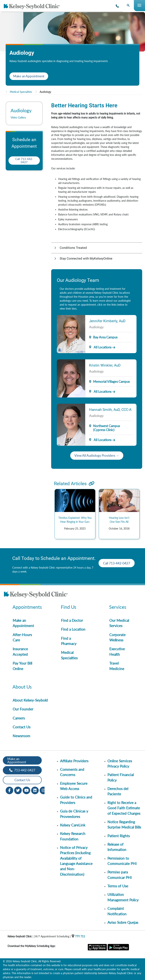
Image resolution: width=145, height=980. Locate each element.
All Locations (100, 347)
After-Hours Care (22, 637)
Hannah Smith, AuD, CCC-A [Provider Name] (110, 410)
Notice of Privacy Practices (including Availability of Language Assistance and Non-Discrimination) (76, 861)
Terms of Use (118, 886)
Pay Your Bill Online (22, 666)
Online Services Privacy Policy (120, 764)
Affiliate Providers (74, 761)
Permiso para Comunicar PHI (120, 875)
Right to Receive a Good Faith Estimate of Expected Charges (124, 808)
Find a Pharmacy (69, 641)
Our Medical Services (119, 623)
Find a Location (73, 629)
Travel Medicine (117, 666)
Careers (19, 718)
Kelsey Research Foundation (73, 836)
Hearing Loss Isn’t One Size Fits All (119, 520)
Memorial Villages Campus (111, 382)
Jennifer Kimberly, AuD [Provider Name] (107, 321)
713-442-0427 (22, 770)
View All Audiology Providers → (97, 455)
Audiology (45, 92)
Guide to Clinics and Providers (76, 800)
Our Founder (23, 709)
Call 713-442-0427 (24, 160)
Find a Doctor (72, 620)
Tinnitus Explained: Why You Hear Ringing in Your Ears (75, 520)
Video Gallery (18, 117)
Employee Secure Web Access (74, 786)
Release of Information (117, 847)
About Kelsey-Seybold (30, 700)
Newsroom (21, 736)
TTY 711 (78, 936)
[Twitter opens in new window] (18, 790)
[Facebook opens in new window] (9, 790)
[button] (97, 248)
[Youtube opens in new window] (26, 790)
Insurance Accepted (20, 651)
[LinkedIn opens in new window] (35, 790)
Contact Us (22, 727)
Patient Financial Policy (121, 777)
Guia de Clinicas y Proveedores (74, 814)
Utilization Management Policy (123, 897)
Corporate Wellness (117, 637)
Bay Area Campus (105, 337)
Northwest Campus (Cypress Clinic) (106, 428)
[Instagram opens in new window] (43, 790)
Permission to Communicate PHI (122, 861)
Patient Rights (119, 836)
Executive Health (117, 651)
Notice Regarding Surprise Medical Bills (124, 824)
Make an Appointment (29, 76)
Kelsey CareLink (73, 825)
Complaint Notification (117, 911)
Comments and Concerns (72, 772)
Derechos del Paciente (118, 791)
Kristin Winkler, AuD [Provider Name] (105, 365)
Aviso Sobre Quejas (123, 922)
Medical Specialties (21, 92)
